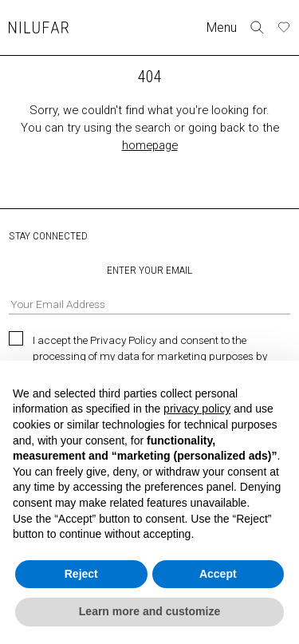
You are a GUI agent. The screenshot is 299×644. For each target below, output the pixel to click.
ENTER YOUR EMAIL (149, 289)
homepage (150, 145)
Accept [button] (218, 574)
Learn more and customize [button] (149, 611)
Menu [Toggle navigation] (222, 28)
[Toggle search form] (257, 28)
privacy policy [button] (197, 409)
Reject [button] (81, 574)
